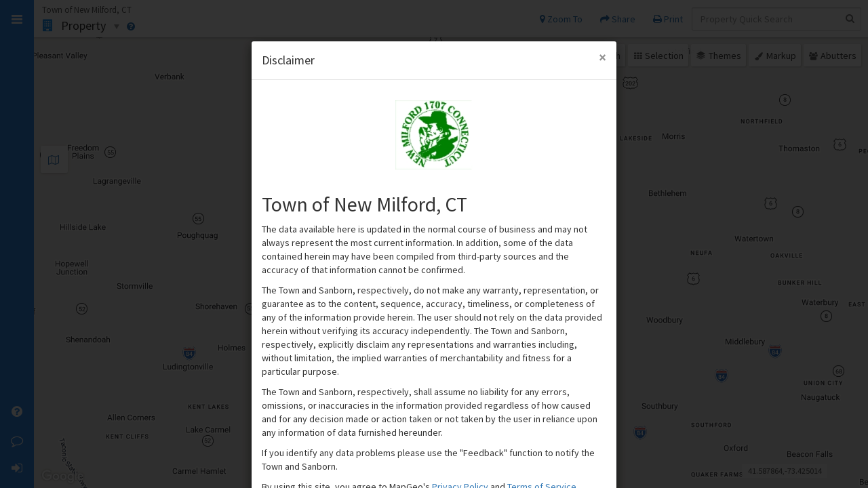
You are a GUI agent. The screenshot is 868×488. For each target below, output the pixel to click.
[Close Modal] (603, 57)
